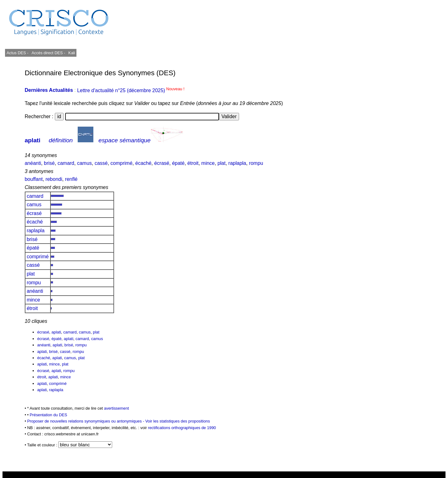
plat (221, 163)
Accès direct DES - (48, 53)
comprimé (122, 163)
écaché (143, 163)
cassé (101, 163)
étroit (193, 163)
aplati (33, 140)
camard (66, 163)
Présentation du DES (49, 415)
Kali (72, 53)
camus (84, 163)
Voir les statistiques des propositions (178, 421)
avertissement (117, 408)
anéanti (33, 163)
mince (208, 163)
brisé (49, 163)
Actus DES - (18, 53)
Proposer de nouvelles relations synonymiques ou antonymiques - (86, 421)
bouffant (34, 179)
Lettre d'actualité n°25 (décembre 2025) (131, 90)
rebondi (54, 179)
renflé (71, 179)
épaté (178, 163)
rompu (256, 163)
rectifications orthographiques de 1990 (182, 428)
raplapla (237, 163)
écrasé (162, 163)
